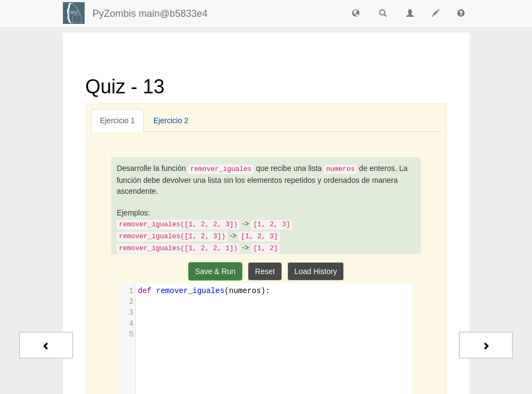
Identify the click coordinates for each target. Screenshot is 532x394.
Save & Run (216, 271)
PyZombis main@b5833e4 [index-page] (150, 14)
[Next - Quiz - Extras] (486, 345)
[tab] (117, 120)
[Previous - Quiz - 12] (46, 345)
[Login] (74, 13)
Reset (265, 271)
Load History (316, 271)
